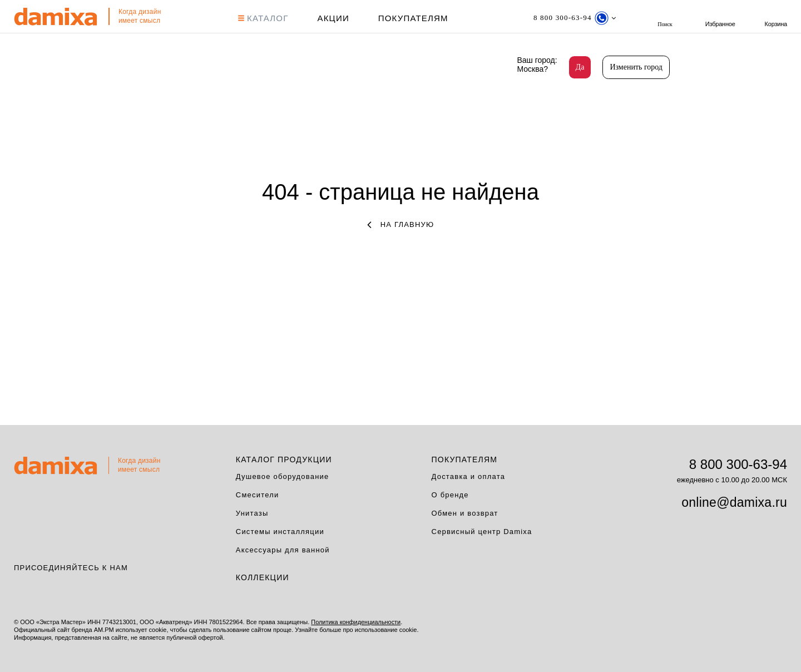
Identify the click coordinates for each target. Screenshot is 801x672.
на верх (790, 630)
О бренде (450, 495)
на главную (401, 224)
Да (580, 67)
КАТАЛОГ (263, 18)
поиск (665, 18)
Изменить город (636, 67)
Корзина (776, 18)
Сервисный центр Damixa (482, 532)
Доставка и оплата (469, 476)
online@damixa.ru (734, 502)
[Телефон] (574, 18)
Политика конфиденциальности (356, 622)
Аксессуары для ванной (283, 550)
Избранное (720, 18)
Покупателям (413, 18)
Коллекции (263, 577)
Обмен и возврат (465, 513)
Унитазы (252, 513)
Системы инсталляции (280, 532)
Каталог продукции (284, 459)
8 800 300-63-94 (738, 464)
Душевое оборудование (283, 476)
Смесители (258, 495)
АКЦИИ (333, 18)
